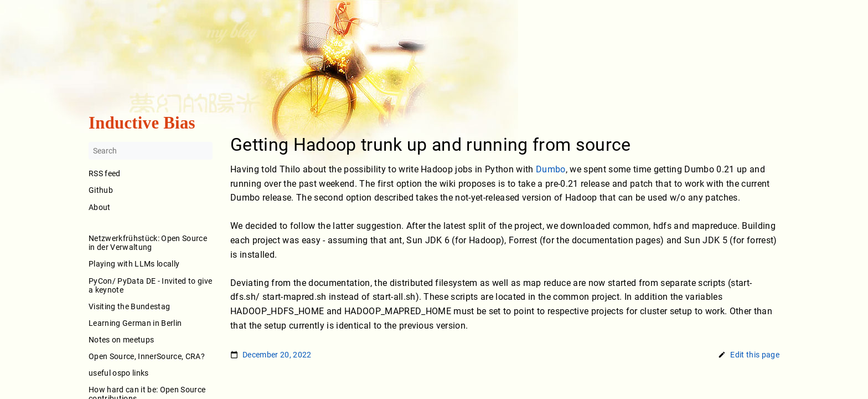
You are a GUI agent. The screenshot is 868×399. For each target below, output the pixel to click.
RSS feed (105, 174)
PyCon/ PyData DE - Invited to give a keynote (150, 285)
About (151, 215)
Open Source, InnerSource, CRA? (147, 356)
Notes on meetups (121, 340)
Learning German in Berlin (135, 323)
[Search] (151, 151)
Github (101, 191)
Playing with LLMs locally (134, 264)
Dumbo (551, 169)
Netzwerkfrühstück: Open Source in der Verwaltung (148, 243)
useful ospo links (119, 373)
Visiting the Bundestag (129, 306)
